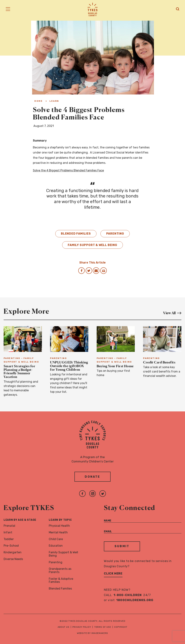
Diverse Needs (13, 559)
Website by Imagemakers (92, 633)
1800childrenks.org (135, 600)
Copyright (121, 627)
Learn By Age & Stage (20, 520)
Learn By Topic (60, 520)
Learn (54, 101)
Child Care (56, 539)
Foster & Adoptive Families (61, 580)
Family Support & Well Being (92, 245)
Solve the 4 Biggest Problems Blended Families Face (68, 170)
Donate (92, 477)
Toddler (9, 539)
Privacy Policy (82, 627)
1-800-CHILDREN (128, 595)
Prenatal (9, 526)
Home (38, 101)
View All (172, 313)
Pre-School (11, 546)
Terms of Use (103, 627)
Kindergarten (13, 552)
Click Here (113, 574)
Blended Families (76, 234)
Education (56, 546)
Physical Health (59, 526)
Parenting (115, 234)
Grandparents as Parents (60, 570)
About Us (64, 627)
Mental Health (58, 532)
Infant (8, 532)
